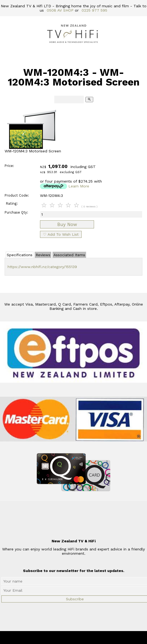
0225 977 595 (94, 10)
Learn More (79, 186)
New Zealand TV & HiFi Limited (88, 638)
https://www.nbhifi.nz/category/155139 (42, 267)
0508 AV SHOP (60, 10)
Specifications (20, 255)
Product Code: (17, 195)
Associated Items (69, 255)
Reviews (43, 255)
